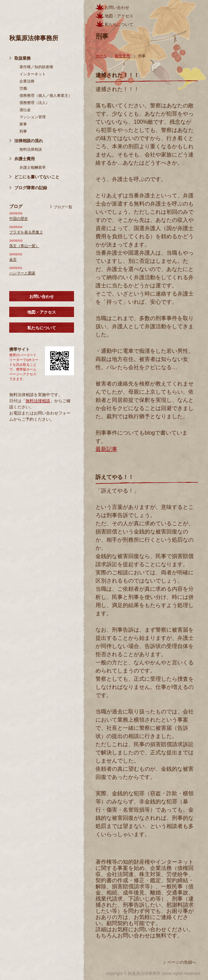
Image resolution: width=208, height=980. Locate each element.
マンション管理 (33, 117)
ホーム (101, 56)
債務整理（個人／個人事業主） (46, 95)
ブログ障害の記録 (31, 188)
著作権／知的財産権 (36, 67)
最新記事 (106, 449)
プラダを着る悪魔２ (26, 232)
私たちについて (42, 328)
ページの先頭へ (182, 962)
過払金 (25, 110)
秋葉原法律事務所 (34, 38)
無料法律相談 (31, 149)
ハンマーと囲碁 (22, 273)
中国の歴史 (19, 218)
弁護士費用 (25, 159)
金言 (13, 259)
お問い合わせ (42, 297)
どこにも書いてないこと (37, 177)
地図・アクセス (42, 312)
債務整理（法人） (34, 103)
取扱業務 (23, 58)
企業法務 (27, 81)
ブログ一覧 (63, 207)
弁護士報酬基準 (33, 167)
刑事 (23, 131)
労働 (23, 88)
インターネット (33, 74)
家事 (23, 124)
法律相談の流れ (29, 141)
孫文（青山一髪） (24, 246)
